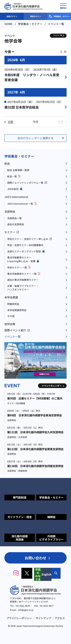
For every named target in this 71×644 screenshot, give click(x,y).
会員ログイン (12, 16)
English (47, 574)
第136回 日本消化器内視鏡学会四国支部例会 (35, 466)
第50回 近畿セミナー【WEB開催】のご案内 (35, 398)
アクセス (60, 618)
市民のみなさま (38, 574)
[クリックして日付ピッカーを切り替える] (9, 52)
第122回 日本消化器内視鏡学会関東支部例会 (35, 449)
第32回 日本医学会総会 (22, 107)
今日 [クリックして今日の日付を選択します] (35, 122)
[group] (36, 360)
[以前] (9, 122)
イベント (10, 36)
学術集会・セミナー (59, 17)
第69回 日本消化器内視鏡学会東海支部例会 (35, 415)
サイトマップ (43, 618)
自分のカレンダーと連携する (36, 138)
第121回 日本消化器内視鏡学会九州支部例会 (35, 432)
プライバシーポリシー (19, 618)
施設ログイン (35, 16)
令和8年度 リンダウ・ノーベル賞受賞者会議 (32, 77)
